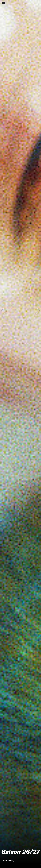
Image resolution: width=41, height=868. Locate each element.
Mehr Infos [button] (8, 860)
